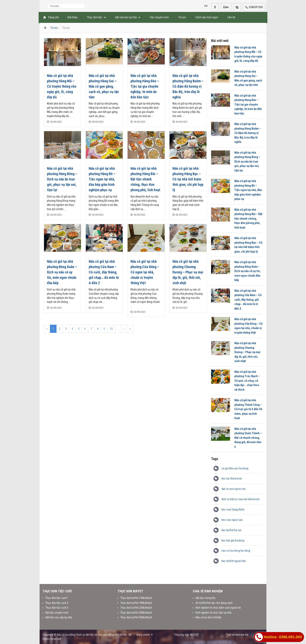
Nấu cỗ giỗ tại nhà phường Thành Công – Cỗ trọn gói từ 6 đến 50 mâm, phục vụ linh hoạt (248, 409)
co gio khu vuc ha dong (235, 468)
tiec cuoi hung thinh (233, 509)
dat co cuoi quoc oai (233, 489)
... (70, 116)
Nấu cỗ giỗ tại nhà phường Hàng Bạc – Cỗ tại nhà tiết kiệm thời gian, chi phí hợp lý (188, 179)
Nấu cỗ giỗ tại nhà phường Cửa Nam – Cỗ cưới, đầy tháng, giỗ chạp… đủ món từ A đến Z (104, 272)
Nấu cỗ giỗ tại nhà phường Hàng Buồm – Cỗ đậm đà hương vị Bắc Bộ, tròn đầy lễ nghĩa (188, 86)
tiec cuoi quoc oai (232, 520)
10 (111, 329)
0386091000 (254, 7)
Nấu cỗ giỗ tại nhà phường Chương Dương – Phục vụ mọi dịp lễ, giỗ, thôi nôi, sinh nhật (188, 272)
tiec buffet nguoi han (234, 561)
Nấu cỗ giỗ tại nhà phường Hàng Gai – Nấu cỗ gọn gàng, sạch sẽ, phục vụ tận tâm (104, 86)
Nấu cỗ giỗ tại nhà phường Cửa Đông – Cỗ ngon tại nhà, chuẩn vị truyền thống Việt (145, 272)
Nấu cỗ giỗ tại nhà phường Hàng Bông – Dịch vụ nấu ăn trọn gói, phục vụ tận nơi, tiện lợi (62, 179)
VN (204, 6)
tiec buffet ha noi (231, 530)
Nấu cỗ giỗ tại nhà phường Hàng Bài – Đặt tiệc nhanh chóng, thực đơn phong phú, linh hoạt (145, 179)
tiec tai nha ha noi (232, 478)
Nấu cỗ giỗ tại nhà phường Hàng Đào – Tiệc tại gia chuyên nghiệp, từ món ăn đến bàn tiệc (145, 86)
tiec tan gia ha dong (233, 540)
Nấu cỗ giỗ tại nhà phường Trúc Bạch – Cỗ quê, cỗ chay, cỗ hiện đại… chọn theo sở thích (247, 381)
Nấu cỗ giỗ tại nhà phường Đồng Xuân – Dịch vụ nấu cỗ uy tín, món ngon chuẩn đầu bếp (62, 272)
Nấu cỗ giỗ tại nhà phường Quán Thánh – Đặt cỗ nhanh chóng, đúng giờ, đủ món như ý (248, 438)
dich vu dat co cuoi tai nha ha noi (241, 499)
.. (118, 329)
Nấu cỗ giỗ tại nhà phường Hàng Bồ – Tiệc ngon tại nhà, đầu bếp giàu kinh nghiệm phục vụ (102, 179)
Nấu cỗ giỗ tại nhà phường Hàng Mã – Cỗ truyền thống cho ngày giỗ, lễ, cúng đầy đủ (62, 86)
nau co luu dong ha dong (236, 551)
